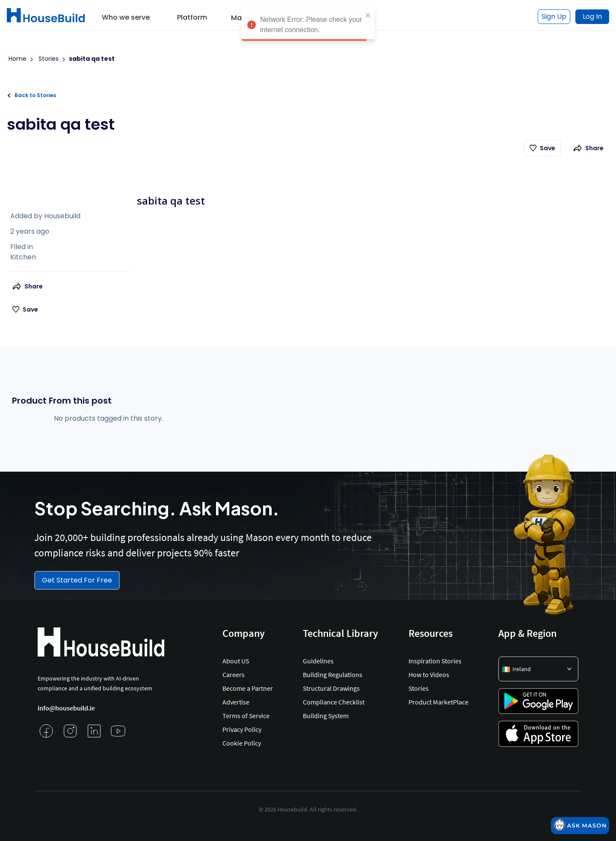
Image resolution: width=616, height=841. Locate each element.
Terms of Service (246, 716)
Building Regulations (333, 675)
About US (236, 661)
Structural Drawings (331, 688)
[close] (368, 15)
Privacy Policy (242, 729)
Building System (326, 716)
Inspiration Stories (435, 661)
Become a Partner (248, 688)
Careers (234, 675)
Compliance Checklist (334, 702)
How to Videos (429, 675)
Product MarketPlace (438, 702)
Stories (419, 688)
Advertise (236, 702)
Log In (592, 16)
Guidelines (318, 661)
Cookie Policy (242, 743)
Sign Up (554, 16)
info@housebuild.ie (66, 708)
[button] (126, 15)
